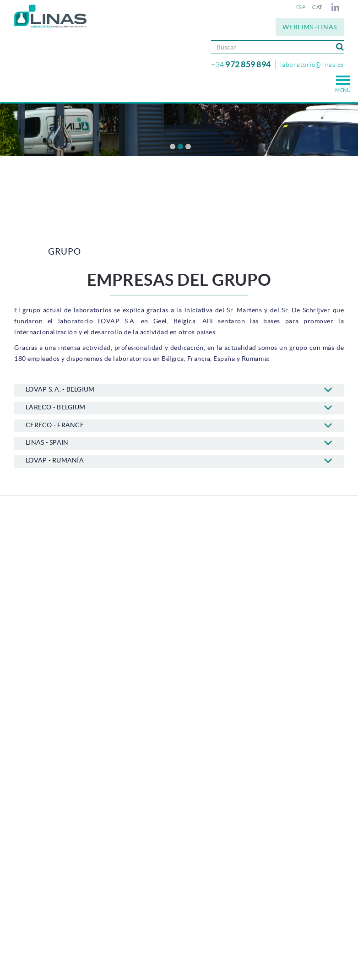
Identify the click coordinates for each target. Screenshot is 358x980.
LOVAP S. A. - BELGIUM (179, 389)
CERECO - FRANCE (179, 425)
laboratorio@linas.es (312, 65)
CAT (317, 7)
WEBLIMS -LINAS (310, 27)
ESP (301, 7)
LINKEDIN (337, 7)
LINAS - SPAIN (179, 442)
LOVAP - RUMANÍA (179, 460)
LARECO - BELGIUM (179, 407)
